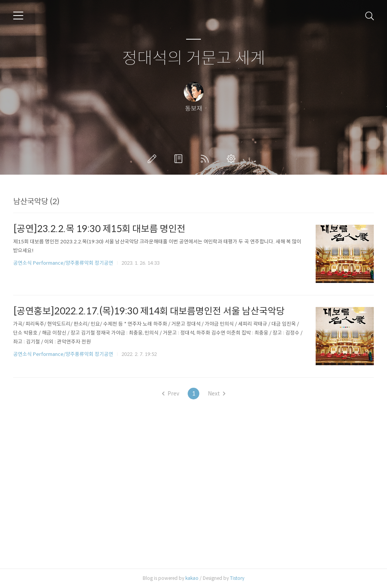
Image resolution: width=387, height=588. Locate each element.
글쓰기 (154, 159)
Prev (171, 394)
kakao (192, 578)
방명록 (180, 159)
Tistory (237, 578)
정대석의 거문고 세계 (194, 58)
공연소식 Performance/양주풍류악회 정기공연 (63, 263)
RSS (206, 159)
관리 (233, 159)
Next (217, 394)
